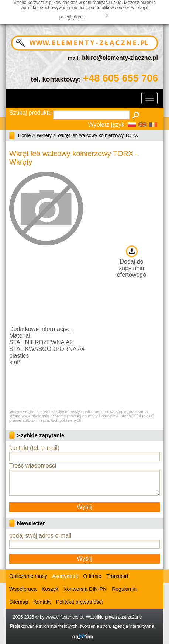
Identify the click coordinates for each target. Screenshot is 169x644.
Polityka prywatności (80, 602)
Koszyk (50, 589)
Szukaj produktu (30, 113)
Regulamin (124, 589)
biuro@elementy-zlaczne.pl (120, 58)
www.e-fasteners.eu (65, 617)
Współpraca (23, 589)
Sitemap (19, 602)
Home (25, 135)
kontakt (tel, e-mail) (34, 448)
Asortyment (65, 576)
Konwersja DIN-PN (85, 589)
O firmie (92, 576)
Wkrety (44, 135)
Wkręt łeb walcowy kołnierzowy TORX (98, 135)
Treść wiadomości (33, 466)
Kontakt (42, 602)
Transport (117, 576)
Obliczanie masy (28, 576)
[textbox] (91, 115)
